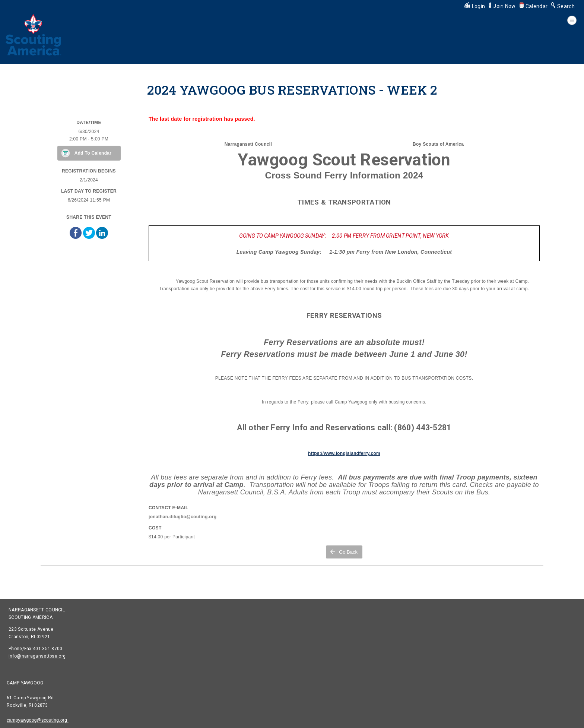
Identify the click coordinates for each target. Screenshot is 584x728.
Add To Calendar (93, 153)
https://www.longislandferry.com (344, 453)
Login (475, 6)
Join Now (502, 6)
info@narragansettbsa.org (37, 656)
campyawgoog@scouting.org (38, 720)
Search (563, 6)
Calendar (534, 6)
